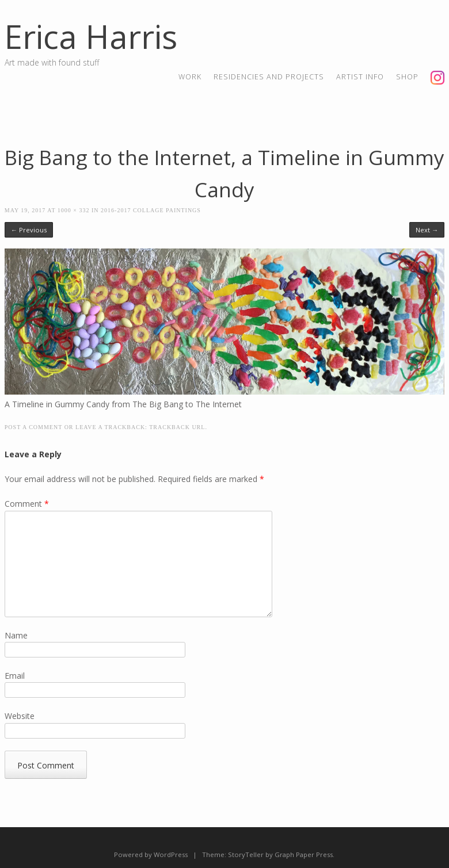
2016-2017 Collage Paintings (151, 210)
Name (16, 635)
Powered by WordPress (151, 854)
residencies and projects (269, 77)
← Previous (29, 230)
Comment (27, 504)
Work (190, 77)
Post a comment (33, 427)
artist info (360, 77)
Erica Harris (91, 36)
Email (15, 676)
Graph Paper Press (304, 854)
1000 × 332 (74, 210)
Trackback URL (177, 427)
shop (407, 77)
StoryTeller (246, 854)
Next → (427, 230)
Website (20, 716)
